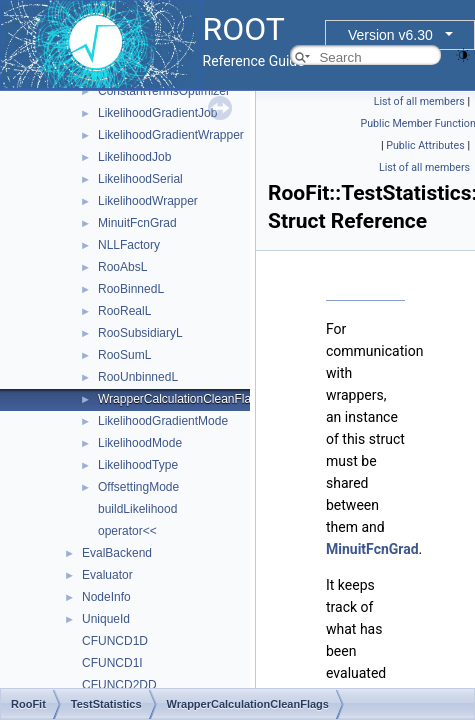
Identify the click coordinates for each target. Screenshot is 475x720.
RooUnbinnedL (138, 377)
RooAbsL (122, 267)
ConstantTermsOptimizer (164, 91)
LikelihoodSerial (140, 179)
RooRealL (124, 311)
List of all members (419, 101)
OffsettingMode (138, 487)
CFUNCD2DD (119, 685)
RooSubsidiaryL (140, 333)
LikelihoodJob (134, 157)
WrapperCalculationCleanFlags (181, 399)
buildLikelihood (137, 509)
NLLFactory (129, 245)
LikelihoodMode (140, 443)
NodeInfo (106, 597)
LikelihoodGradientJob (157, 113)
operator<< (127, 531)
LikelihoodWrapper (148, 201)
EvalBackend (117, 553)
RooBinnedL (131, 289)
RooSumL (124, 355)
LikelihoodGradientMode (163, 421)
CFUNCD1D (115, 641)
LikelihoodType (138, 465)
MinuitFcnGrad (137, 223)
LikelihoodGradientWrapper (171, 135)
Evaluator (107, 575)
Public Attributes (425, 145)
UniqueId (106, 619)
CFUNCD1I (112, 663)
